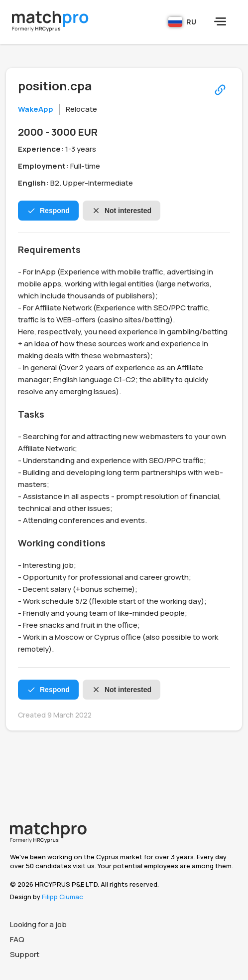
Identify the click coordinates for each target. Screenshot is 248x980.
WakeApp (36, 109)
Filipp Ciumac (62, 897)
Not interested (122, 211)
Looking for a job (38, 924)
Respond (48, 211)
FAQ (17, 939)
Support (25, 954)
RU (182, 22)
